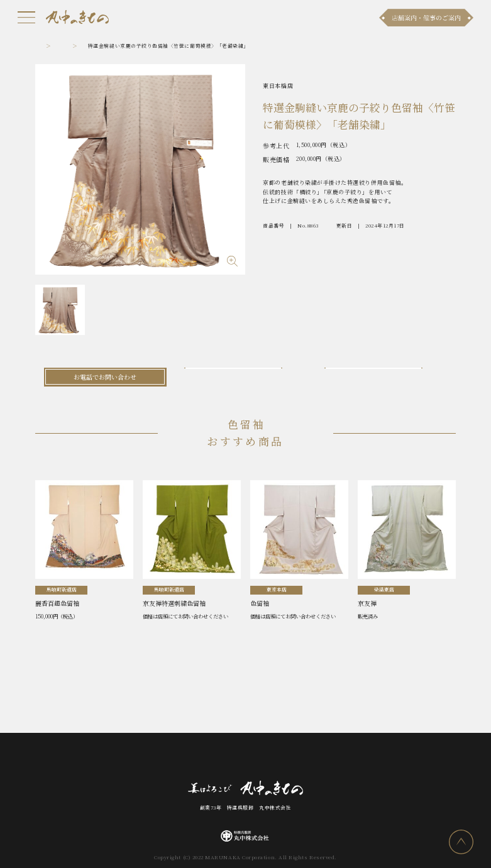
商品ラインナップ (152, 758)
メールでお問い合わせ (245, 377)
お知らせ (106, 758)
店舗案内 (199, 758)
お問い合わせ (239, 758)
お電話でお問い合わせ (105, 377)
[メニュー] (26, 18)
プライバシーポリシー (367, 758)
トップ (43, 46)
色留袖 (86, 46)
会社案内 (280, 758)
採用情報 (314, 758)
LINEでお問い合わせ (386, 377)
